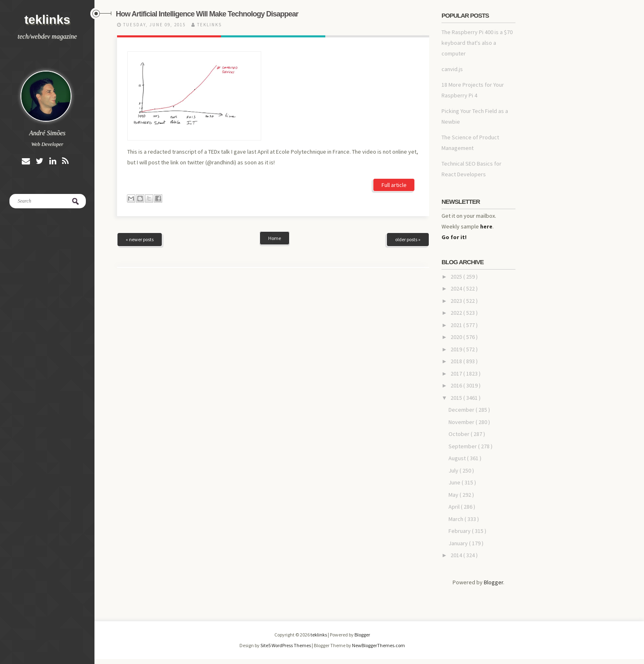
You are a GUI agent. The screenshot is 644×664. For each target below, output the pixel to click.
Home (275, 192)
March (457, 519)
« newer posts (140, 193)
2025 (457, 277)
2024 (457, 288)
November (462, 422)
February (460, 531)
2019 (457, 349)
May (454, 495)
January (459, 543)
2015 (457, 398)
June (455, 482)
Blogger (493, 582)
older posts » (408, 193)
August (458, 458)
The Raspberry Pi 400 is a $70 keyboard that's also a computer (477, 43)
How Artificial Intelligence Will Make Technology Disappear (207, 14)
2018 (457, 361)
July (454, 470)
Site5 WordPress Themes (286, 645)
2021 (457, 325)
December (462, 410)
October (460, 434)
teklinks (47, 20)
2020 (457, 337)
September (463, 446)
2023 (457, 301)
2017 (457, 373)
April (455, 507)
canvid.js (452, 69)
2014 (457, 555)
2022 (457, 313)
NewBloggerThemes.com (378, 645)
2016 (457, 385)
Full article (394, 106)
